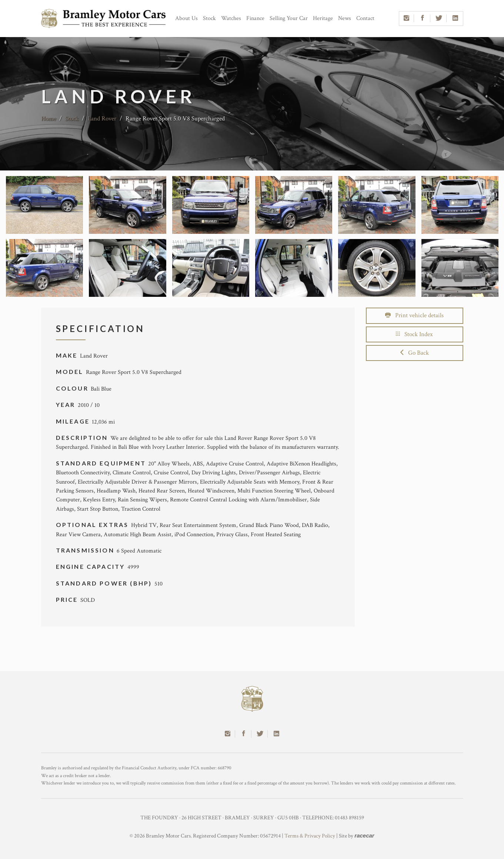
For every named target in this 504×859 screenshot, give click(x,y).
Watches (231, 18)
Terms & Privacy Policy (310, 836)
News (345, 18)
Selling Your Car (289, 18)
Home (49, 119)
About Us (186, 18)
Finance (255, 18)
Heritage (323, 18)
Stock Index (414, 334)
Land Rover (102, 119)
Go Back (415, 353)
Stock (209, 18)
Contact (365, 18)
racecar (364, 835)
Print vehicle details (414, 315)
